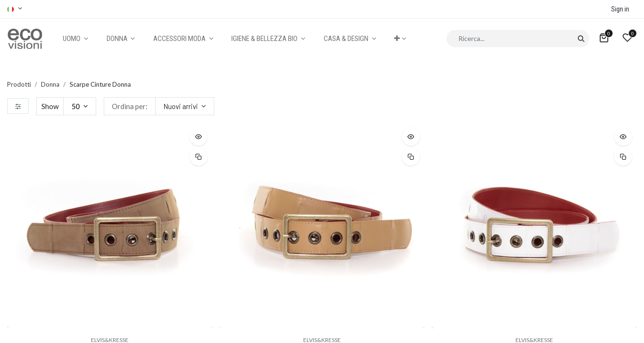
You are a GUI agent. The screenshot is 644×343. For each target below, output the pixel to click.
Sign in (620, 9)
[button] (400, 39)
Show (50, 106)
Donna (50, 84)
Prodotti (19, 84)
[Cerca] (581, 39)
